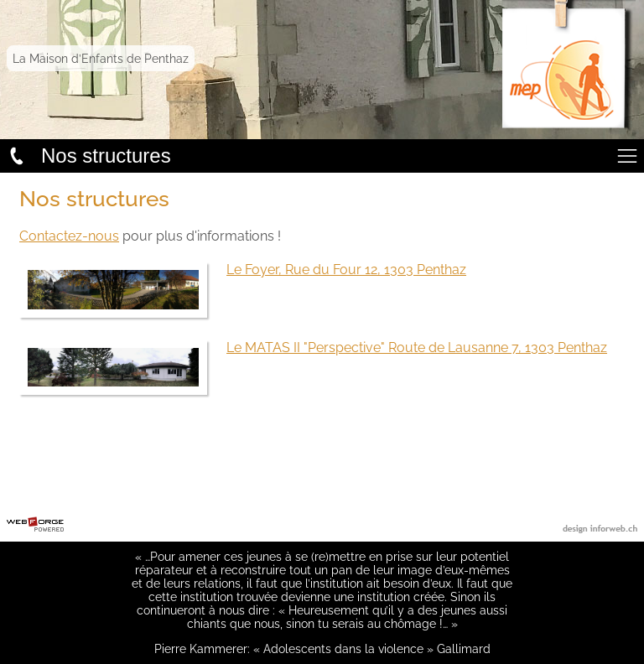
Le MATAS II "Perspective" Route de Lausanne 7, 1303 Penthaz (417, 348)
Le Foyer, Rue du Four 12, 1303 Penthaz (346, 270)
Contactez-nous (69, 236)
